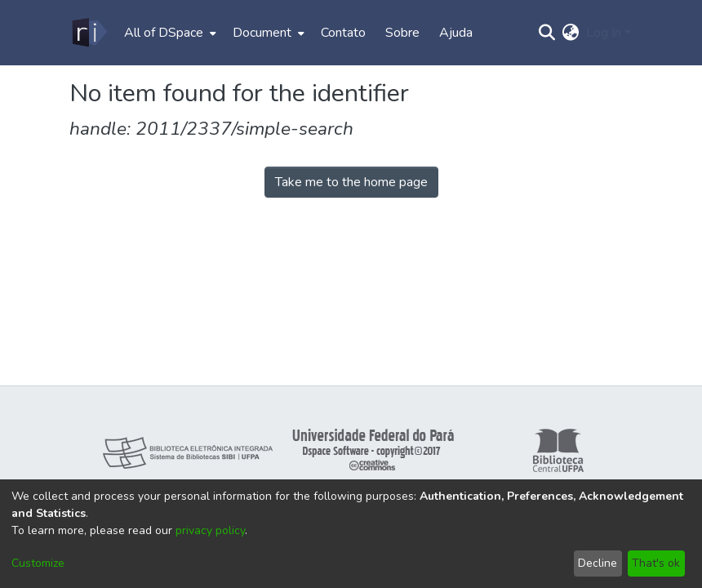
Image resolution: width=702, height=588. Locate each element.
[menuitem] (169, 33)
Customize (38, 563)
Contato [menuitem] (343, 33)
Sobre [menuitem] (402, 33)
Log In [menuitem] (604, 33)
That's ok (656, 563)
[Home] (89, 33)
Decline (598, 563)
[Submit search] (547, 33)
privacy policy (210, 530)
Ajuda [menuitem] (456, 33)
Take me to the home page (351, 182)
